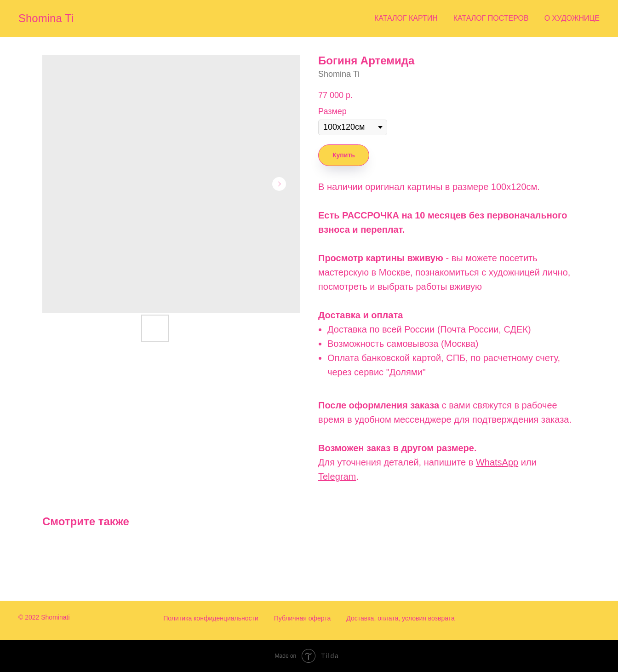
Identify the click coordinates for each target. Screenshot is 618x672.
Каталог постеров (491, 18)
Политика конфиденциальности (211, 618)
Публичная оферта (303, 618)
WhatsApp (497, 462)
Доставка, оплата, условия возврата (401, 618)
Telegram (337, 477)
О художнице (572, 18)
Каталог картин (406, 18)
